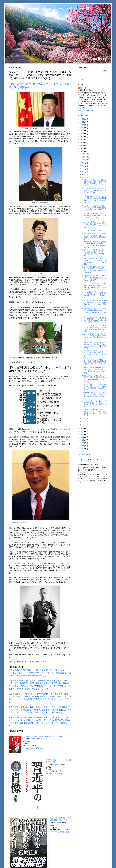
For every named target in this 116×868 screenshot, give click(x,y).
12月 (84, 154)
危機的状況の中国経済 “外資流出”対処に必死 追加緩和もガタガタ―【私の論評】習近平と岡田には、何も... (95, 253)
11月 (84, 157)
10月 (84, 160)
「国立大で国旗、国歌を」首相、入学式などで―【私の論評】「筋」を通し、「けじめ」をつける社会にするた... (94, 345)
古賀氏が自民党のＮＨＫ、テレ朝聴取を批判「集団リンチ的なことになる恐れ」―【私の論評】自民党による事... (94, 286)
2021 (82, 134)
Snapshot (81, 472)
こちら (26, 362)
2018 (82, 143)
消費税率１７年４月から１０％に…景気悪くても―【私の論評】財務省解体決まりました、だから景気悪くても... (94, 412)
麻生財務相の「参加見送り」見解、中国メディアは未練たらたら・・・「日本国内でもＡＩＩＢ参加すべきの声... (94, 278)
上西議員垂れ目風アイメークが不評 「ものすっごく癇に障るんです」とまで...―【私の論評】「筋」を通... (95, 354)
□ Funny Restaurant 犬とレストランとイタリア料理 (49, 9)
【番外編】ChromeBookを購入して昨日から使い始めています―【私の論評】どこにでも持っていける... (94, 216)
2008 (82, 446)
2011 (82, 437)
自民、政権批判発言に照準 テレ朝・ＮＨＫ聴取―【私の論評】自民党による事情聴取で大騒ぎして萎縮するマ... (94, 270)
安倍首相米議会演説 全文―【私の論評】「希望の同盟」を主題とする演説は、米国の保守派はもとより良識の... (94, 183)
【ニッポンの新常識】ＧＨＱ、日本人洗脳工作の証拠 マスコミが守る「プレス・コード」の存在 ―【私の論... (94, 225)
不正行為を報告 (84, 455)
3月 (84, 419)
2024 (82, 125)
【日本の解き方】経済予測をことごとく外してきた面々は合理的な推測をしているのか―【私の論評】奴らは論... (94, 200)
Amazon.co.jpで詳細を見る (33, 748)
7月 (84, 169)
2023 (82, 128)
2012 (82, 434)
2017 (82, 146)
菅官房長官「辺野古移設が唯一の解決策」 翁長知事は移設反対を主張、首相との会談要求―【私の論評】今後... (94, 379)
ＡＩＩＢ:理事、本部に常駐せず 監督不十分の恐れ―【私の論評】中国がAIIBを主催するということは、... (94, 191)
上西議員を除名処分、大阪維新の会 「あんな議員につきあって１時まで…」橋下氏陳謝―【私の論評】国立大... (95, 387)
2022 (82, 131)
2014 (82, 428)
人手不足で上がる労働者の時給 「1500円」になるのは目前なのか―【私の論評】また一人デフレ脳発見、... (94, 261)
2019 (82, 140)
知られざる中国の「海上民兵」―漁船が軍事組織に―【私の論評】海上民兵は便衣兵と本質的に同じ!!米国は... (95, 404)
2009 (82, 443)
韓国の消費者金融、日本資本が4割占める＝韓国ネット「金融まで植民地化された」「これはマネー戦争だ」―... (95, 303)
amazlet (32, 739)
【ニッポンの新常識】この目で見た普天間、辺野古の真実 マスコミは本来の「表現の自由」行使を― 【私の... (94, 328)
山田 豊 (83, 88)
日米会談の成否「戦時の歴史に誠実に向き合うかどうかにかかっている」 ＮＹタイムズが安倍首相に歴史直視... (94, 244)
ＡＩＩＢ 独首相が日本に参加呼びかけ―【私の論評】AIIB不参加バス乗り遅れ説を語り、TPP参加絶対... (94, 295)
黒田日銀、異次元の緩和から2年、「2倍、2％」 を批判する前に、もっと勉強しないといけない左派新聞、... (94, 370)
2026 (82, 119)
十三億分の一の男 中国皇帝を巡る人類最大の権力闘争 (43, 736)
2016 (82, 148)
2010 (82, 440)
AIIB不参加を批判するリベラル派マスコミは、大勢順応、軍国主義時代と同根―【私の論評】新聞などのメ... (94, 395)
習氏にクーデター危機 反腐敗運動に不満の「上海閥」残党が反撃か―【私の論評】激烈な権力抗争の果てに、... (94, 208)
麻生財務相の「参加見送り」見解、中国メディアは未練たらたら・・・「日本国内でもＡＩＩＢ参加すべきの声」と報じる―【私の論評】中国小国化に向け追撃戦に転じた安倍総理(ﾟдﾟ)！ (40, 673)
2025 (82, 122)
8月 (84, 166)
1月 (84, 425)
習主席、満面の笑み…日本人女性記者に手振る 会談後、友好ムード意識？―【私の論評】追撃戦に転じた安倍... (94, 236)
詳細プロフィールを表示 (87, 111)
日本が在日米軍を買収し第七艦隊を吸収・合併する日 (60, 819)
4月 (84, 178)
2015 (82, 151)
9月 (84, 163)
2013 (82, 431)
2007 (82, 449)
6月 (84, 172)
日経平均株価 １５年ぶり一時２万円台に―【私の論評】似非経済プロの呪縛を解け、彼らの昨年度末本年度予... (94, 337)
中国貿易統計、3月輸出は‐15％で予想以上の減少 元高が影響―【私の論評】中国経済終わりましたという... (94, 312)
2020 (82, 137)
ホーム (82, 80)
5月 (84, 175)
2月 (84, 422)
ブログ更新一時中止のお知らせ (93, 230)
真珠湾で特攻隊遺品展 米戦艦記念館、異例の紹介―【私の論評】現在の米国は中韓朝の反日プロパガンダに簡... (94, 320)
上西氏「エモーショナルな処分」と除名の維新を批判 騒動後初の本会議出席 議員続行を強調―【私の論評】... (94, 362)
